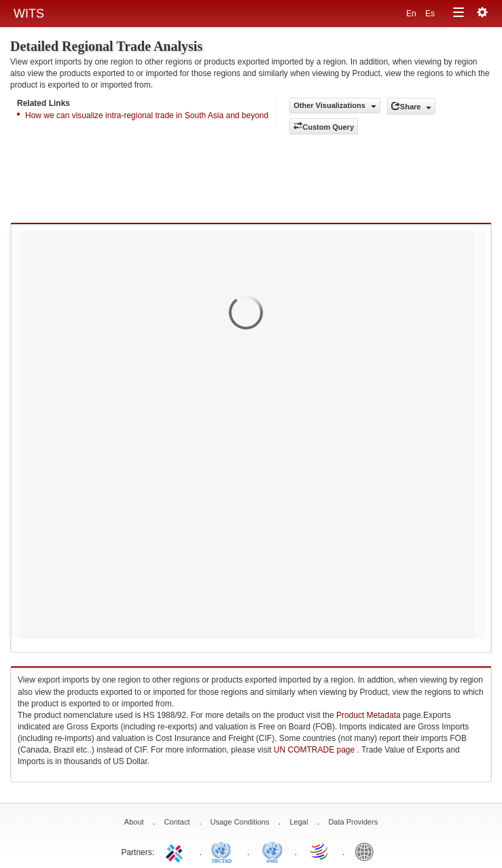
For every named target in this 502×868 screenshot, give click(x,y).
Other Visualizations (335, 105)
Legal (299, 822)
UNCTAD (224, 851)
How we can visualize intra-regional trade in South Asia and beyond (147, 115)
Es (430, 14)
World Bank (367, 851)
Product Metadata (369, 715)
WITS (29, 14)
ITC (177, 851)
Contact (177, 822)
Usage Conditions (240, 822)
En (412, 14)
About (134, 822)
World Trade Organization (320, 851)
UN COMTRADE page (316, 750)
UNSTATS (272, 851)
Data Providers (353, 822)
